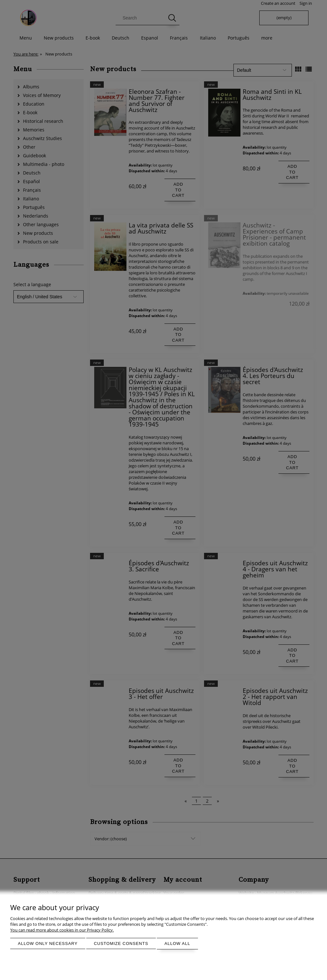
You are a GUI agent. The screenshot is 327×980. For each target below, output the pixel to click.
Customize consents (121, 943)
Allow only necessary (48, 943)
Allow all (177, 943)
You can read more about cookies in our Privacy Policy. (62, 930)
